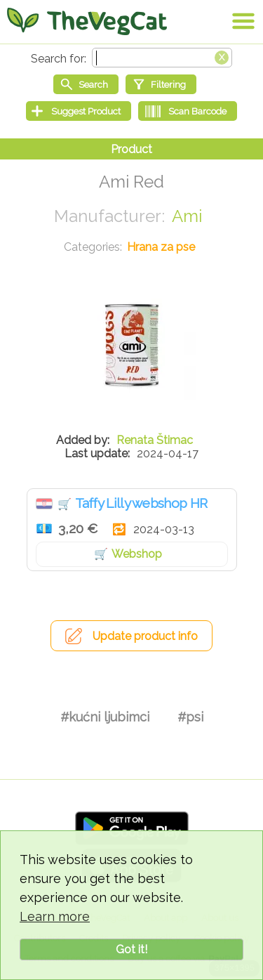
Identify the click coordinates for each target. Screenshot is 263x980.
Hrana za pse (161, 247)
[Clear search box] (222, 56)
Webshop (137, 554)
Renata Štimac (155, 440)
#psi (190, 717)
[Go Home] (87, 21)
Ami (187, 216)
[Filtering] (161, 84)
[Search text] (162, 58)
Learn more (55, 916)
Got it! (131, 949)
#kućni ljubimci (105, 717)
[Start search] (86, 84)
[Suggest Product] (79, 111)
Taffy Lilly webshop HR (141, 503)
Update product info (145, 636)
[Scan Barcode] (188, 111)
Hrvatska (44, 504)
